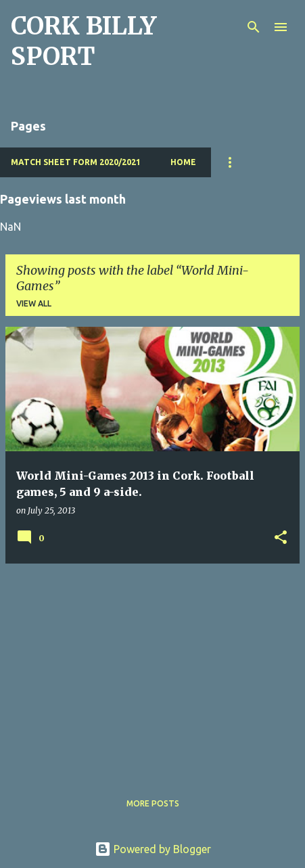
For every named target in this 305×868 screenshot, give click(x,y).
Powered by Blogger (153, 849)
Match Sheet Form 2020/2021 (76, 162)
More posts (153, 803)
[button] (281, 538)
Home (183, 162)
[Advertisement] (152, 669)
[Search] (254, 27)
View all (34, 303)
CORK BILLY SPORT (84, 41)
